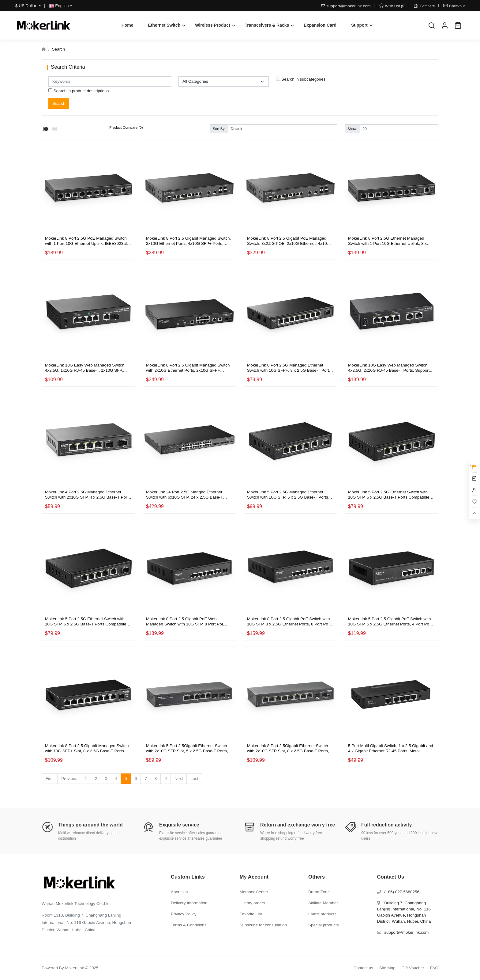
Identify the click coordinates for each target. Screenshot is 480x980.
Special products (323, 925)
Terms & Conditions (189, 925)
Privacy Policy (184, 914)
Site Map (387, 968)
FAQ (434, 968)
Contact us (363, 968)
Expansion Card (320, 25)
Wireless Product (212, 25)
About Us (179, 892)
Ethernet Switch (164, 25)
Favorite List (251, 914)
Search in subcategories (301, 79)
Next (179, 779)
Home (127, 25)
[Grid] (46, 129)
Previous (69, 779)
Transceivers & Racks (267, 25)
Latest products (322, 914)
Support (359, 25)
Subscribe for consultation (263, 925)
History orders (253, 903)
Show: (352, 129)
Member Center (254, 892)
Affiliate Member (323, 903)
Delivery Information (189, 903)
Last (194, 779)
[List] (54, 129)
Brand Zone (319, 892)
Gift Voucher (413, 968)
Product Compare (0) (126, 127)
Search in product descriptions (79, 91)
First (50, 779)
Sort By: (219, 129)
